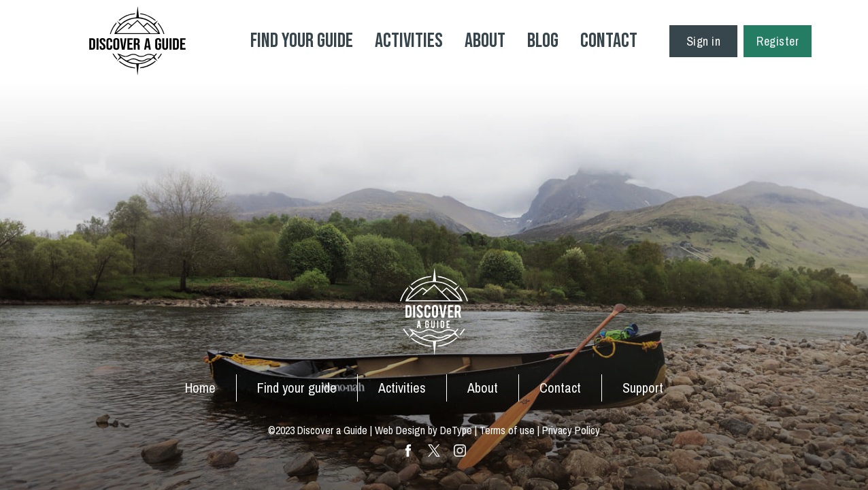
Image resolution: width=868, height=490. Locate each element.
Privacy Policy (571, 430)
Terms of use (507, 430)
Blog (543, 41)
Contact (609, 41)
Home (200, 388)
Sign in (704, 41)
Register (778, 41)
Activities (409, 41)
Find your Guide (302, 41)
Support (643, 388)
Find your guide (297, 388)
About (485, 41)
